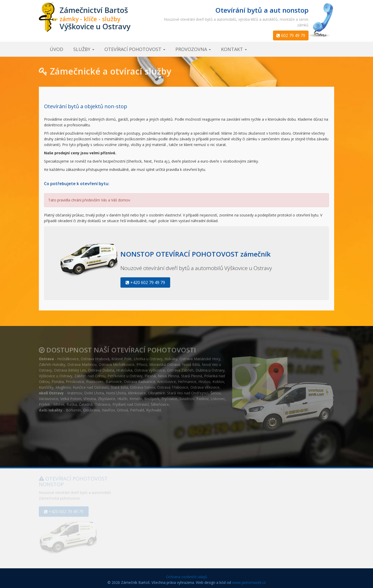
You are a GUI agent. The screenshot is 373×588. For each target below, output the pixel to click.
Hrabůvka (124, 368)
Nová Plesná (168, 374)
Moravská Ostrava (165, 363)
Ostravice (102, 402)
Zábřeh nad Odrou (90, 374)
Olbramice (156, 391)
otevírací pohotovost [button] (135, 49)
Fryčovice (169, 397)
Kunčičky (46, 385)
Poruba (58, 380)
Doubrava (91, 408)
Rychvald (153, 408)
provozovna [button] (193, 49)
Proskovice (75, 380)
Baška (72, 402)
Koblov (218, 380)
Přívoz (142, 363)
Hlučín (122, 397)
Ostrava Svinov (143, 385)
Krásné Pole (121, 357)
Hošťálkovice (68, 357)
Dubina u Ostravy (210, 368)
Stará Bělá (119, 385)
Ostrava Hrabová (95, 357)
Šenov (216, 391)
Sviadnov (187, 397)
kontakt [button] (234, 49)
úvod (56, 49)
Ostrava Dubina (101, 368)
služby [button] (84, 49)
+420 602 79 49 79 (145, 282)
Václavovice (49, 397)
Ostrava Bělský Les (70, 368)
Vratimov (75, 391)
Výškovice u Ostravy (56, 374)
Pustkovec (95, 380)
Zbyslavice (107, 397)
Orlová (122, 408)
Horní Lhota (116, 391)
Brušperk (152, 397)
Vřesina (90, 397)
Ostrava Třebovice (173, 385)
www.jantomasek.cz (249, 582)
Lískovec (218, 397)
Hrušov (204, 380)
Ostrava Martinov (82, 363)
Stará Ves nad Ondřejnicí (188, 391)
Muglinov (63, 385)
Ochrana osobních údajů (187, 577)
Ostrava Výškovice (150, 368)
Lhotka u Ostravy (148, 357)
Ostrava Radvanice (139, 380)
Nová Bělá (191, 363)
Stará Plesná (192, 374)
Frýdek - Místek (52, 402)
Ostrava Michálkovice (117, 363)
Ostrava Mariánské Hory (200, 357)
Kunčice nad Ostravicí (91, 385)
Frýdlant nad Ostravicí (131, 402)
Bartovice (114, 380)
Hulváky (171, 357)
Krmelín (136, 397)
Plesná (150, 374)
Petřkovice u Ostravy (125, 374)
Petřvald (137, 408)
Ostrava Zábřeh (180, 368)
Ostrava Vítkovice (205, 385)
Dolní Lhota (94, 391)
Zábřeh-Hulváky (52, 363)
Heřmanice (187, 380)
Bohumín (73, 408)
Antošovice (167, 380)
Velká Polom (71, 397)
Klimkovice (137, 391)
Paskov (202, 397)
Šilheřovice (160, 402)
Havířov (108, 408)
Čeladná (86, 402)
